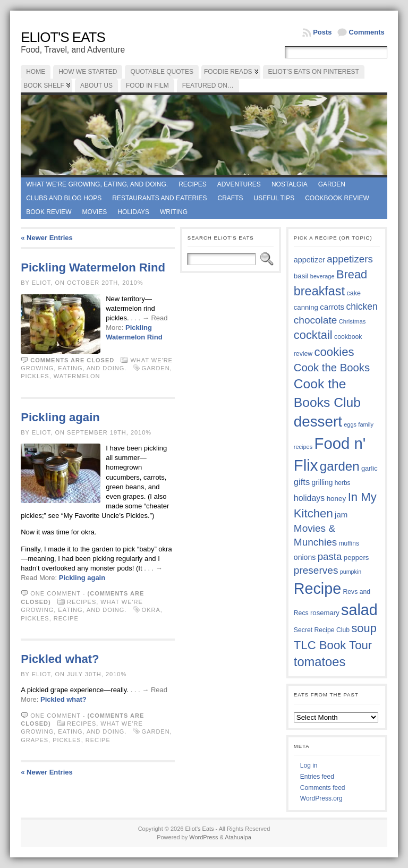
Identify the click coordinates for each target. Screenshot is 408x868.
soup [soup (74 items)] (364, 628)
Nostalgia (290, 184)
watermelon (77, 376)
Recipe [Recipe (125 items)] (317, 589)
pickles (35, 376)
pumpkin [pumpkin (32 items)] (351, 572)
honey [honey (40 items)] (337, 499)
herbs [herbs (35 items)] (343, 483)
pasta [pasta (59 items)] (330, 556)
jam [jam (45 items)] (341, 514)
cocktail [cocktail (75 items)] (313, 335)
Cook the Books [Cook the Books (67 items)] (332, 368)
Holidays (133, 212)
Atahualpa (238, 837)
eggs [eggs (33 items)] (350, 424)
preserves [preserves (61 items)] (316, 570)
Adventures (239, 184)
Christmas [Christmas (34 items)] (352, 321)
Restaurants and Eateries (159, 198)
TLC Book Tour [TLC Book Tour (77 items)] (333, 645)
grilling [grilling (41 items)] (322, 483)
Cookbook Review (337, 198)
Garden (332, 184)
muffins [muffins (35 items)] (349, 543)
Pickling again (60, 417)
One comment (56, 593)
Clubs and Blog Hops (64, 198)
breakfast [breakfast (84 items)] (319, 291)
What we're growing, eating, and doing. (97, 184)
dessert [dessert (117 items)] (318, 422)
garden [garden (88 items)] (340, 466)
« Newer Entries (47, 238)
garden (156, 368)
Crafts (231, 198)
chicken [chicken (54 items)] (362, 307)
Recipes (193, 184)
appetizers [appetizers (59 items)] (350, 259)
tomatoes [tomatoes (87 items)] (320, 662)
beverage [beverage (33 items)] (322, 276)
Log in (309, 765)
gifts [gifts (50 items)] (302, 482)
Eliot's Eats (63, 37)
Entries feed (317, 777)
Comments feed (323, 788)
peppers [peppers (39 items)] (356, 558)
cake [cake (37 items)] (353, 293)
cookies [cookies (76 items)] (334, 352)
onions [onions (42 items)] (305, 557)
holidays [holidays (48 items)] (309, 498)
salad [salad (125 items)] (359, 610)
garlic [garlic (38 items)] (369, 468)
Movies (95, 212)
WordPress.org (321, 798)
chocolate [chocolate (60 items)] (316, 320)
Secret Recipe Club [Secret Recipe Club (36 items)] (322, 630)
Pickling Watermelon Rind (93, 267)
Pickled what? (60, 659)
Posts (322, 32)
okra (151, 610)
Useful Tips (274, 198)
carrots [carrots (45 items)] (332, 307)
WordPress (203, 837)
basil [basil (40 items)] (301, 276)
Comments (367, 32)
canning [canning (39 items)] (306, 307)
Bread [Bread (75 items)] (352, 274)
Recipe (66, 618)
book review (49, 212)
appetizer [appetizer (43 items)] (309, 260)
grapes (35, 740)
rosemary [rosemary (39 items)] (325, 613)
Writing (174, 212)
